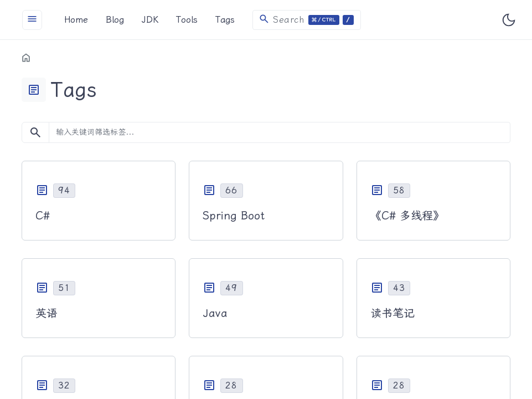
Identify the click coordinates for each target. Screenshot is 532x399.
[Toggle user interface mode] (509, 20)
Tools (187, 20)
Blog (115, 20)
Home (76, 20)
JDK (150, 20)
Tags (225, 20)
